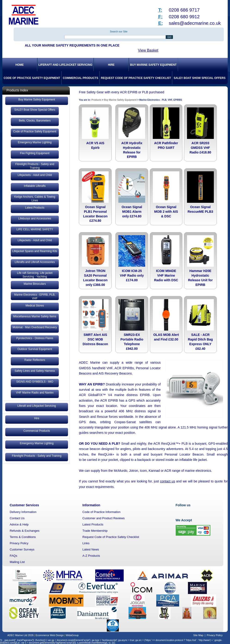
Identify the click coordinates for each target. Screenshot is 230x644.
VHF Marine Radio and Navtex (35, 393)
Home (20, 65)
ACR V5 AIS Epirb (95, 145)
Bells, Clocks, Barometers (35, 121)
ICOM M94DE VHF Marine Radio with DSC (166, 275)
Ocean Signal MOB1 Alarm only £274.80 (132, 212)
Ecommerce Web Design (50, 635)
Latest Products (35, 208)
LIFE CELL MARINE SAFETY (35, 229)
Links (86, 543)
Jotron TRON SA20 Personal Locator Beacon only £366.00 (95, 278)
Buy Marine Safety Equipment (153, 65)
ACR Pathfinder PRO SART (166, 145)
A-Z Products (91, 556)
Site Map (198, 635)
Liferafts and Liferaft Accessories (35, 262)
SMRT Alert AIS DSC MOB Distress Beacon (95, 339)
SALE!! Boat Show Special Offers (199, 78)
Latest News (91, 549)
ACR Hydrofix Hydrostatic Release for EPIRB (132, 150)
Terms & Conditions (23, 537)
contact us (167, 481)
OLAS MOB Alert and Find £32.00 (166, 337)
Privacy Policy (19, 543)
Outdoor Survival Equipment (35, 349)
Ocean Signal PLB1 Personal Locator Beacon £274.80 (95, 214)
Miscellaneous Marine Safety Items (35, 316)
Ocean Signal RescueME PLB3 (200, 209)
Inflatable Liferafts (35, 186)
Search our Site (119, 31)
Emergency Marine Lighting (35, 142)
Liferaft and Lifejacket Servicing (65, 65)
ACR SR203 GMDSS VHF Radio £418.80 (200, 148)
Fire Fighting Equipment (35, 153)
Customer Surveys (22, 549)
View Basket (148, 50)
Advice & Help (19, 524)
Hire (111, 65)
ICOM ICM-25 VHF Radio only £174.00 (132, 275)
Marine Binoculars (35, 284)
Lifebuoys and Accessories (35, 219)
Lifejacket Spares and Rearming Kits (35, 251)
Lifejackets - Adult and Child (35, 175)
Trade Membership (95, 531)
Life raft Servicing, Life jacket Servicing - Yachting (35, 275)
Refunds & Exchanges (25, 531)
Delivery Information (23, 512)
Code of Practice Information (102, 512)
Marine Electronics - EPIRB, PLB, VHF (35, 297)
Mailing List (17, 562)
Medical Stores (35, 306)
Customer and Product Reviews (104, 518)
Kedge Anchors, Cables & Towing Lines (35, 199)
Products (96, 100)
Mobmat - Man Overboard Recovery (35, 327)
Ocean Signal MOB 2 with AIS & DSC (166, 212)
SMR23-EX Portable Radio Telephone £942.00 (132, 342)
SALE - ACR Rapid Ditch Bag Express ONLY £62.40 (200, 342)
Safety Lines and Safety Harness (35, 371)
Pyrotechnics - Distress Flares (35, 338)
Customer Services (24, 505)
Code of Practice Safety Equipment (32, 78)
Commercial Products (81, 78)
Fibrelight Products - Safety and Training (35, 166)
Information (91, 505)
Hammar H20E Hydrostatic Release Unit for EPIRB (201, 278)
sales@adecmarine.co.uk (195, 23)
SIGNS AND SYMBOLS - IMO (35, 382)
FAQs (14, 556)
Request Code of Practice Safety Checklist (136, 78)
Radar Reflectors (35, 360)
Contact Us (17, 518)
